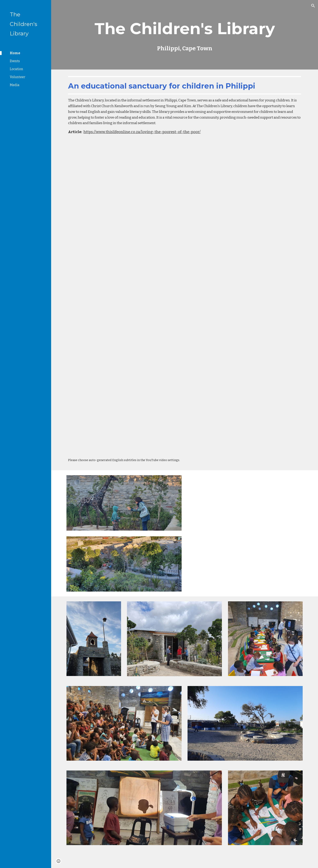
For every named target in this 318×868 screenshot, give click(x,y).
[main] (184, 35)
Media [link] (15, 85)
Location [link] (16, 69)
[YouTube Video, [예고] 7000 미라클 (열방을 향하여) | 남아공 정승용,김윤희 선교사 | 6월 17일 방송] (184, 375)
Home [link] (15, 53)
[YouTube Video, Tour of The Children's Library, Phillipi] (245, 533)
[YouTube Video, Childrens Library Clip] (184, 218)
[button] (313, 6)
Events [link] (15, 61)
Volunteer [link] (17, 77)
